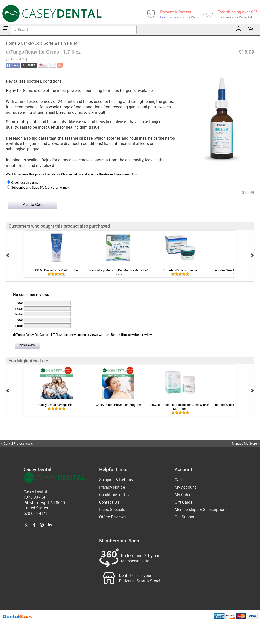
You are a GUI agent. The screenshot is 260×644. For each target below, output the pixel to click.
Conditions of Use (115, 495)
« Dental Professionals (17, 443)
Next (252, 255)
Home (1, 35)
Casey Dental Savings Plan (56, 405)
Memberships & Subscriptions (201, 509)
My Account (185, 487)
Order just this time (23, 182)
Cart (178, 480)
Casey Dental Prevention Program (118, 405)
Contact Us (109, 502)
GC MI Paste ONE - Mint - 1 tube (56, 270)
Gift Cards (183, 502)
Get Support (185, 517)
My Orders (183, 495)
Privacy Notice (112, 487)
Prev (8, 255)
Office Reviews (112, 517)
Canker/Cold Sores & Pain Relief (4, 35)
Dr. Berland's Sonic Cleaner (180, 270)
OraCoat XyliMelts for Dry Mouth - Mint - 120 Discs (118, 272)
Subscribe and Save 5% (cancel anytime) (38, 187)
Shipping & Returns (116, 480)
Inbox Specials (112, 509)
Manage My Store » (246, 443)
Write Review (27, 345)
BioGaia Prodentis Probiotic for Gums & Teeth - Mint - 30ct (180, 407)
